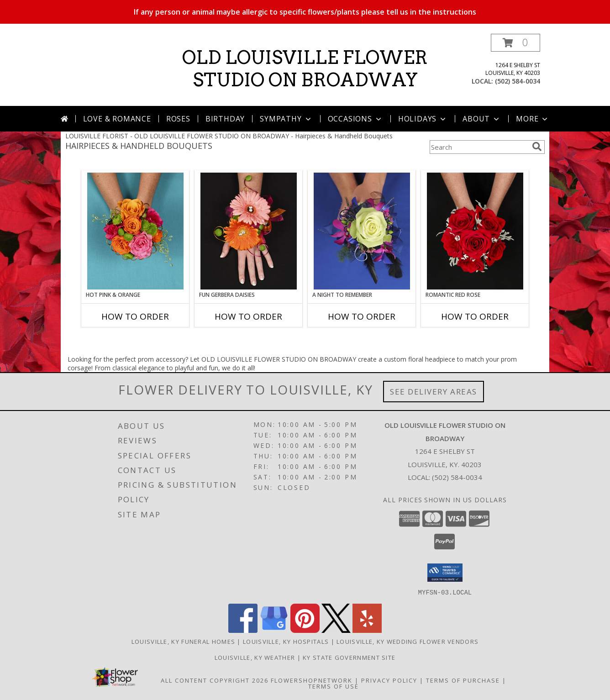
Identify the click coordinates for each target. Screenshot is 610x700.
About (482, 119)
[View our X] (336, 630)
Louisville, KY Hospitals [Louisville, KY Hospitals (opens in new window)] (286, 641)
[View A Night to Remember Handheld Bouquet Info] (362, 231)
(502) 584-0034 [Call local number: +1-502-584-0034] (518, 81)
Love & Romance (117, 119)
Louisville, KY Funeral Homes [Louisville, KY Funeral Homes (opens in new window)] (183, 641)
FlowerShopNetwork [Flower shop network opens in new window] (312, 680)
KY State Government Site (349, 657)
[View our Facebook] (243, 630)
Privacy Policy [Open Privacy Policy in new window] (389, 680)
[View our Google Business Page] (274, 630)
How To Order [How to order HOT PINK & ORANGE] (135, 316)
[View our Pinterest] (305, 630)
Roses (178, 119)
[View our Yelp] (367, 630)
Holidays (423, 119)
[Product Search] (479, 147)
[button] (515, 43)
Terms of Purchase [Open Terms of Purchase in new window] (463, 680)
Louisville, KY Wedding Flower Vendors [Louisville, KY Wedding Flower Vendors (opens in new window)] (408, 641)
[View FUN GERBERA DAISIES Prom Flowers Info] (249, 231)
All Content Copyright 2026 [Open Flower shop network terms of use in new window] (215, 680)
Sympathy (286, 119)
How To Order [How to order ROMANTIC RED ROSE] (475, 316)
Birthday (225, 119)
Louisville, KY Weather (255, 657)
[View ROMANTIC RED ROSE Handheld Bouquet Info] (475, 231)
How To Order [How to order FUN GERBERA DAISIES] (248, 316)
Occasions (355, 119)
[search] (537, 147)
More (533, 119)
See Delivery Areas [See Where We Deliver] (434, 392)
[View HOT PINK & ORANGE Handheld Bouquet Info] (135, 231)
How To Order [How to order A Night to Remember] (362, 316)
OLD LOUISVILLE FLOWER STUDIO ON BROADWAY (305, 69)
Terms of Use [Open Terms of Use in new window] (334, 686)
